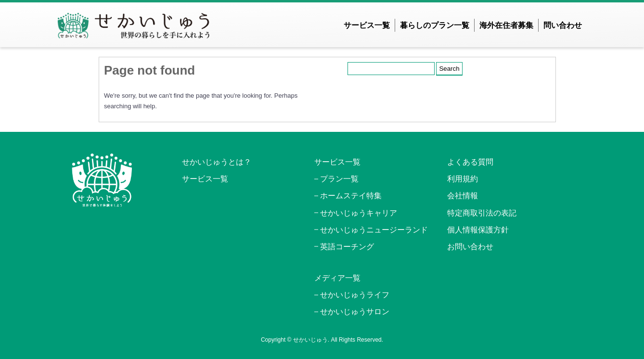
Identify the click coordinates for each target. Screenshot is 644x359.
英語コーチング (347, 247)
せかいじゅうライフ (355, 295)
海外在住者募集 (506, 25)
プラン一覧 (339, 179)
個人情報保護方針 (478, 230)
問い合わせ (563, 25)
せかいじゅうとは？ (217, 162)
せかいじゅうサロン (355, 312)
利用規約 (463, 179)
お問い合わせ (470, 247)
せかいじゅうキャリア (359, 213)
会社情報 (463, 196)
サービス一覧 (367, 25)
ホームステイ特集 (351, 196)
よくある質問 (470, 162)
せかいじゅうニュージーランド (374, 230)
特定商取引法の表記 (482, 213)
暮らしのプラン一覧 (435, 25)
